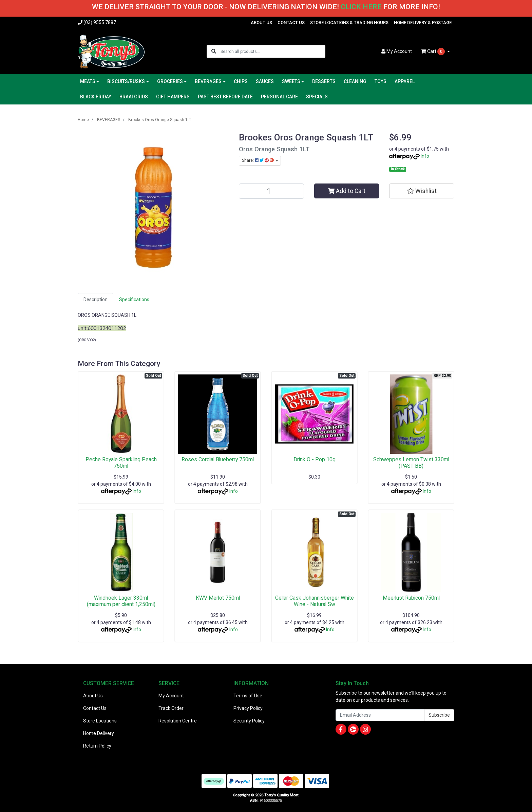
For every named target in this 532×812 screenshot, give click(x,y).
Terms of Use (248, 696)
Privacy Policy (248, 708)
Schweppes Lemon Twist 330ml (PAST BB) (411, 463)
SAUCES (265, 81)
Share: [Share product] (258, 160)
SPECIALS (317, 97)
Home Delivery (99, 733)
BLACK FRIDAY (96, 97)
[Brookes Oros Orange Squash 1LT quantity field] (271, 191)
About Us (93, 696)
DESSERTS (324, 81)
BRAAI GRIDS (134, 97)
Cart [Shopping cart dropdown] (433, 52)
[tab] (96, 300)
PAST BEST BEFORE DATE (225, 97)
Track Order (171, 708)
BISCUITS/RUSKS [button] (126, 81)
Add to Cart (347, 191)
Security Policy (249, 721)
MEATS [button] (88, 81)
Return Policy (97, 746)
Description (96, 299)
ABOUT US (261, 23)
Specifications (134, 299)
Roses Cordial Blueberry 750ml (218, 459)
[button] (422, 191)
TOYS (381, 81)
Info (425, 156)
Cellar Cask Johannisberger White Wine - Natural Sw (315, 601)
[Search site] (214, 51)
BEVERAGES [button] (208, 81)
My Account (171, 696)
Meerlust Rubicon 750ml (411, 598)
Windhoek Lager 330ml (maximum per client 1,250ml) (121, 601)
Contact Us (95, 708)
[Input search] (273, 51)
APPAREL (405, 81)
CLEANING (355, 81)
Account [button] (397, 51)
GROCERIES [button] (170, 81)
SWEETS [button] (291, 81)
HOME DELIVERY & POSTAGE (423, 23)
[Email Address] (380, 715)
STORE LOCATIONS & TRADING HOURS (349, 23)
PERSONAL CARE (279, 97)
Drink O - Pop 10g (315, 459)
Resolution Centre (178, 721)
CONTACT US (291, 23)
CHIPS (241, 81)
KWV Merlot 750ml (218, 598)
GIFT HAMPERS (173, 97)
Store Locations (100, 721)
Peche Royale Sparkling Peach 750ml (121, 463)
